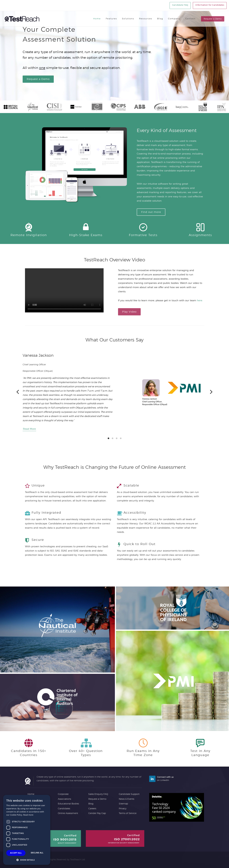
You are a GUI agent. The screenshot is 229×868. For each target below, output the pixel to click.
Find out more (151, 212)
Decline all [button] (37, 853)
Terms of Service (128, 813)
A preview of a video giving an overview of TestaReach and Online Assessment (64, 290)
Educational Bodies (68, 804)
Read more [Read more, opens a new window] (28, 815)
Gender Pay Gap (97, 813)
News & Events (127, 799)
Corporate (63, 794)
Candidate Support (129, 794)
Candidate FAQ (180, 5)
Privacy (123, 809)
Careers (92, 809)
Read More (29, 429)
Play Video (129, 312)
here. (200, 301)
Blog (91, 804)
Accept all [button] (16, 853)
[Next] (211, 392)
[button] (27, 860)
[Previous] (18, 392)
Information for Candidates (210, 5)
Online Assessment (68, 813)
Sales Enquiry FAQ (98, 794)
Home (31, 794)
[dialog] (27, 830)
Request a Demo (213, 19)
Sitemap (123, 804)
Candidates (64, 809)
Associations (64, 799)
